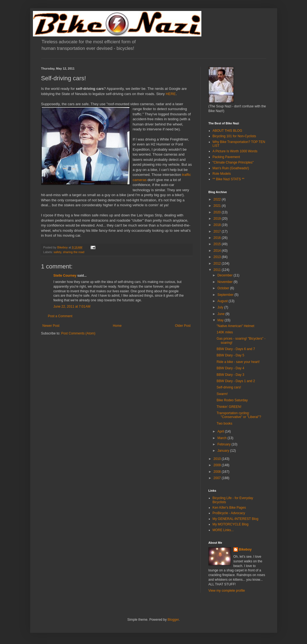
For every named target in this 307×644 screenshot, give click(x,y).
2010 (218, 459)
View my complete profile (227, 591)
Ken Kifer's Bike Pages (229, 508)
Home (117, 326)
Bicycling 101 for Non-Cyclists (234, 136)
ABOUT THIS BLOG (227, 131)
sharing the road (74, 252)
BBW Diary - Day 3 (230, 375)
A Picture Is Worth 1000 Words (235, 151)
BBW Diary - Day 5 (230, 355)
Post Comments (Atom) (78, 333)
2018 (218, 225)
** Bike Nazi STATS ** (229, 179)
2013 (218, 257)
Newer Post (51, 326)
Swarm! (222, 394)
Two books (224, 423)
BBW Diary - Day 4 (230, 368)
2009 (218, 465)
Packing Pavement (226, 157)
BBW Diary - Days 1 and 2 (236, 381)
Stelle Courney (65, 276)
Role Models (222, 174)
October (224, 288)
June (221, 314)
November (225, 282)
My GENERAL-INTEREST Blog (236, 519)
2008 (218, 472)
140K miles (225, 332)
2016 (218, 238)
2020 (218, 212)
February (224, 444)
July (221, 307)
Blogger (173, 620)
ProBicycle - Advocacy (229, 513)
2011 (218, 270)
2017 (218, 231)
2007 (218, 478)
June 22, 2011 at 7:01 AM (72, 307)
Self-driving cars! (229, 387)
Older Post (183, 326)
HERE (171, 94)
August (223, 301)
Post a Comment (60, 316)
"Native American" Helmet (235, 326)
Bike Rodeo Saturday (232, 400)
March (222, 438)
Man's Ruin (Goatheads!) (231, 168)
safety (57, 252)
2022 (218, 199)
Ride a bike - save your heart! (238, 362)
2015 (218, 244)
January (224, 451)
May (221, 320)
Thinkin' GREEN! (229, 407)
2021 (218, 206)
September (226, 295)
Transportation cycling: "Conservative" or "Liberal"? (239, 415)
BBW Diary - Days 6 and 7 (236, 349)
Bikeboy (245, 549)
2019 (218, 219)
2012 (218, 264)
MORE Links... (223, 530)
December (225, 275)
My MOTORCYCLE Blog (231, 524)
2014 (218, 251)
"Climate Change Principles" (233, 162)
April (221, 431)
